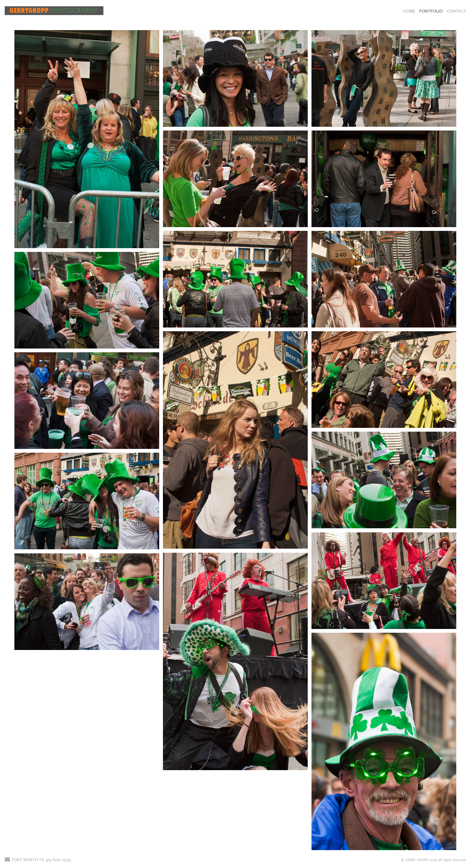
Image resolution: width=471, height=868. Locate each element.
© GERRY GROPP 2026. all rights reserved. (434, 860)
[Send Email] (7, 860)
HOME (409, 11)
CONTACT (457, 11)
